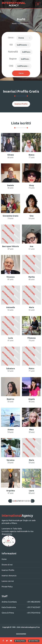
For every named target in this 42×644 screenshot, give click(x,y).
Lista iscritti (24, 23)
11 (24, 501)
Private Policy (7, 587)
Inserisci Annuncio (9, 576)
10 (22, 501)
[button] (24, 38)
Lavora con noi (8, 581)
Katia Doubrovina (21, 607)
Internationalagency (28, 627)
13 (28, 501)
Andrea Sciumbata (21, 602)
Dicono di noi (7, 565)
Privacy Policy (21, 641)
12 (26, 501)
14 (30, 501)
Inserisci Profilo (21, 104)
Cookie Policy (34, 641)
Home (14, 23)
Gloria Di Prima (21, 613)
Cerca (21, 73)
